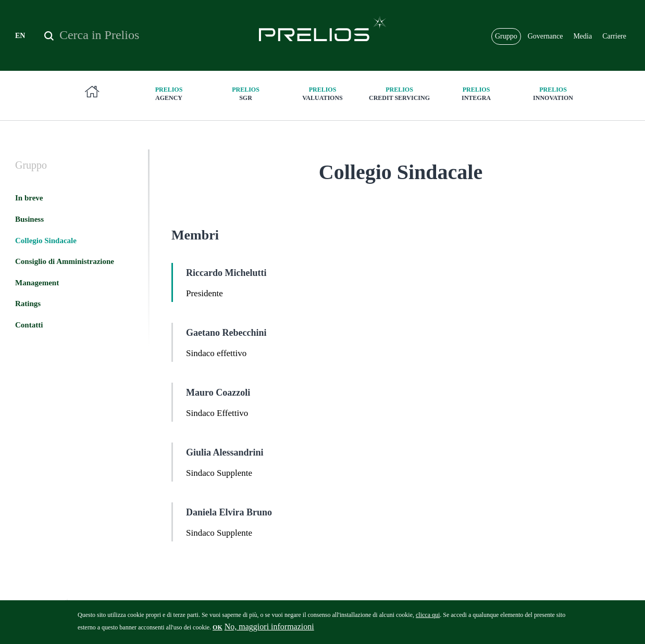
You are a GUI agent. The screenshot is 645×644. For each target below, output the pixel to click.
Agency (169, 93)
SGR (246, 93)
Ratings (28, 304)
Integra (476, 93)
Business (29, 219)
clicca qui (428, 618)
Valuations (323, 93)
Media (582, 36)
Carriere (614, 36)
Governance (545, 36)
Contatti (29, 325)
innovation (553, 93)
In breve (29, 198)
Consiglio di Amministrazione (65, 261)
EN (20, 36)
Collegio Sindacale (46, 241)
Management (37, 283)
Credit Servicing (400, 93)
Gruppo (506, 36)
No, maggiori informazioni (269, 630)
